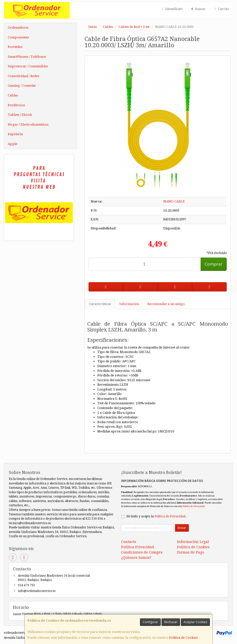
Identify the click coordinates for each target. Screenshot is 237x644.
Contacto (129, 542)
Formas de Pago (191, 552)
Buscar (198, 9)
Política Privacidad (138, 547)
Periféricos (16, 105)
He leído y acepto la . (156, 516)
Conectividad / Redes (23, 76)
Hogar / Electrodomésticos (28, 125)
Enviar (182, 528)
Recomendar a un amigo (166, 304)
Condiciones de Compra (142, 552)
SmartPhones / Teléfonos (27, 57)
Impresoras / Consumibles (28, 66)
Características (100, 304)
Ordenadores (18, 28)
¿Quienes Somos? (136, 558)
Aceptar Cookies (195, 622)
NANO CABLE (174, 201)
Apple (13, 144)
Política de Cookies (183, 638)
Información (129, 304)
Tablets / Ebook (20, 115)
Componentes (18, 37)
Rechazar (171, 622)
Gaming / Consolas (22, 86)
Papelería (15, 134)
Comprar (214, 264)
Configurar (150, 622)
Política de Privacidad (194, 506)
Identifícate (172, 9)
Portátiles (15, 47)
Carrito (221, 9)
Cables (13, 95)
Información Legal (193, 542)
